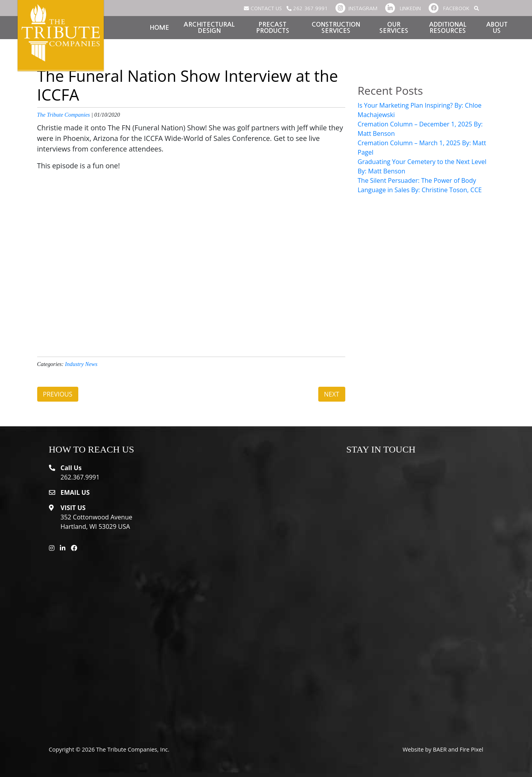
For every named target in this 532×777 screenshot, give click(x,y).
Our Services (394, 28)
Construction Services (336, 28)
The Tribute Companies (64, 115)
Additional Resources (448, 28)
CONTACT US (263, 8)
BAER (440, 749)
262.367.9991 (307, 8)
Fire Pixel (471, 749)
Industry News (81, 364)
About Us (497, 28)
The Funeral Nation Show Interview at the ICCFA (188, 85)
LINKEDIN (403, 8)
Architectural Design (209, 28)
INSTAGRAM (356, 8)
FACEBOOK (449, 8)
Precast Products (273, 28)
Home (159, 28)
